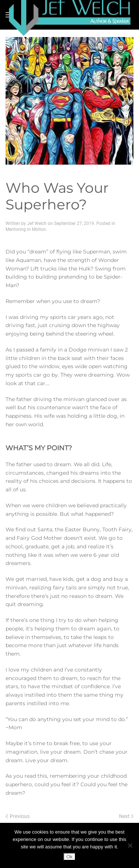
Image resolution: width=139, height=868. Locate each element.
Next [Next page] (126, 816)
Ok (69, 857)
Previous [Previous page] (18, 816)
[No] (130, 845)
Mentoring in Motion (26, 229)
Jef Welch (37, 223)
